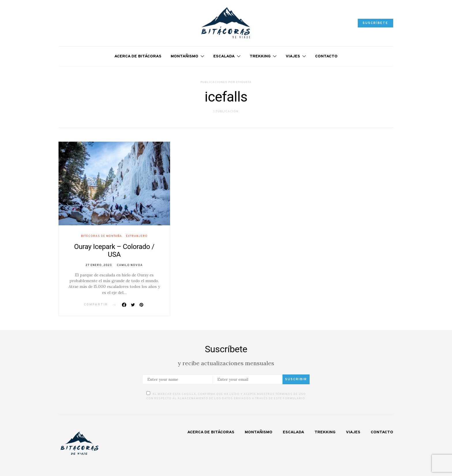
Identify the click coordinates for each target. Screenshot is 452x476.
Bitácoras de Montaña (101, 236)
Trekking (260, 56)
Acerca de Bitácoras (138, 56)
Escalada (224, 56)
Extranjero (137, 236)
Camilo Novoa (130, 265)
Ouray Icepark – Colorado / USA (114, 251)
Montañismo (184, 56)
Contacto (326, 56)
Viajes (293, 56)
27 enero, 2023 (99, 265)
